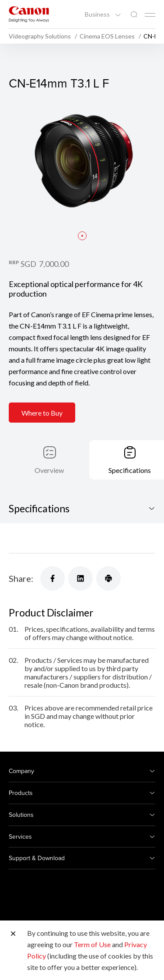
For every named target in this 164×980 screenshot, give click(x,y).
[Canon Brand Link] (29, 14)
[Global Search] (134, 15)
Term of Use (92, 944)
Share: (21, 578)
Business (98, 14)
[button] (82, 236)
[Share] (52, 578)
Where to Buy (42, 413)
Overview (49, 470)
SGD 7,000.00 (45, 264)
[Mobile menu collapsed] (150, 15)
